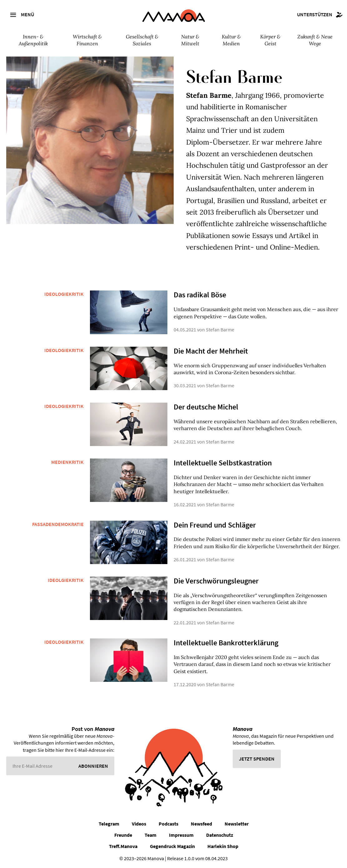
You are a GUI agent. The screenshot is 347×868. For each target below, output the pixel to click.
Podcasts (169, 824)
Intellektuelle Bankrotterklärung (226, 643)
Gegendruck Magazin (172, 846)
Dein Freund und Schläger (215, 525)
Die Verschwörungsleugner (216, 581)
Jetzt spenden (257, 759)
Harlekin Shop (223, 846)
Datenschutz (220, 835)
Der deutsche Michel (206, 407)
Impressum (181, 835)
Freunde (123, 835)
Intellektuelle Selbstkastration (223, 463)
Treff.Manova (123, 846)
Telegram (109, 824)
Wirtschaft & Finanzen (87, 40)
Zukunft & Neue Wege (315, 40)
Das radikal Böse (200, 295)
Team (151, 835)
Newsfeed (201, 824)
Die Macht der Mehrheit (211, 351)
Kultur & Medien (231, 40)
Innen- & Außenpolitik (33, 40)
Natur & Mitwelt (190, 40)
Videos (139, 824)
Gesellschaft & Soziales (142, 40)
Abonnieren (93, 766)
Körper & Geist (270, 40)
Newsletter (237, 824)
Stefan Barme (220, 330)
